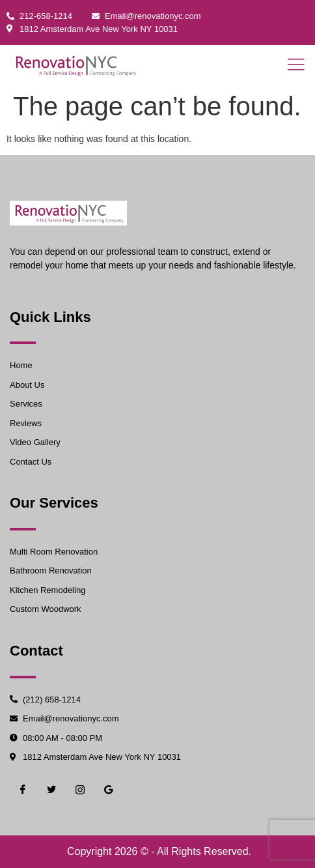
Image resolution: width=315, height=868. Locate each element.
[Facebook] (23, 790)
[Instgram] (80, 790)
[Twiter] (51, 790)
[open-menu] (292, 65)
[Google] (109, 790)
